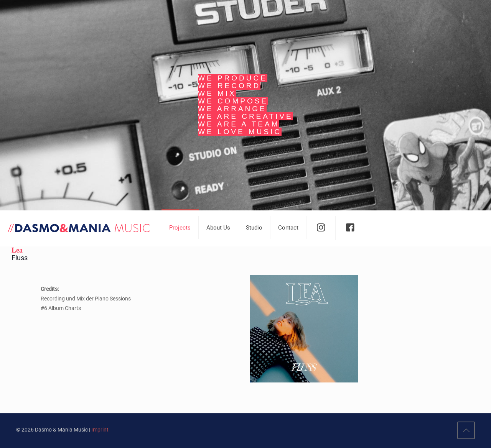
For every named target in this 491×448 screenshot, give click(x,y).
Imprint (100, 430)
